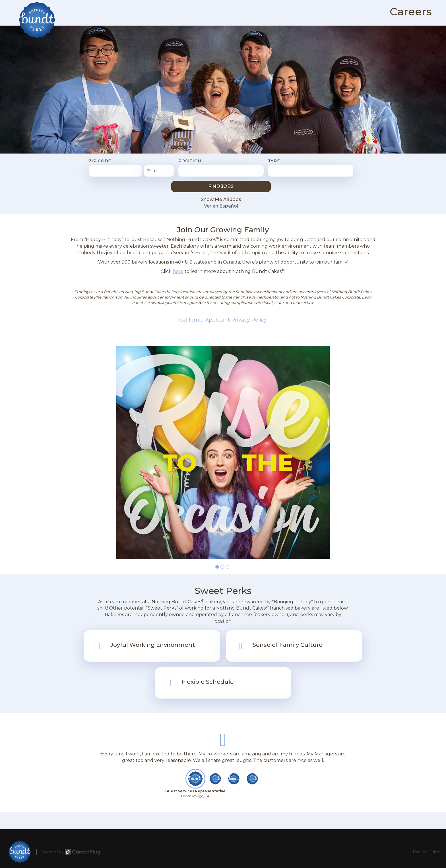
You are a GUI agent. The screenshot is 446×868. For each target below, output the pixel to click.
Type (274, 161)
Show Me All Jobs (221, 199)
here (178, 271)
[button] (217, 567)
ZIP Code (100, 161)
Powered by (70, 852)
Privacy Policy (427, 852)
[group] (223, 453)
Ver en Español (221, 206)
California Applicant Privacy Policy (223, 320)
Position (190, 161)
